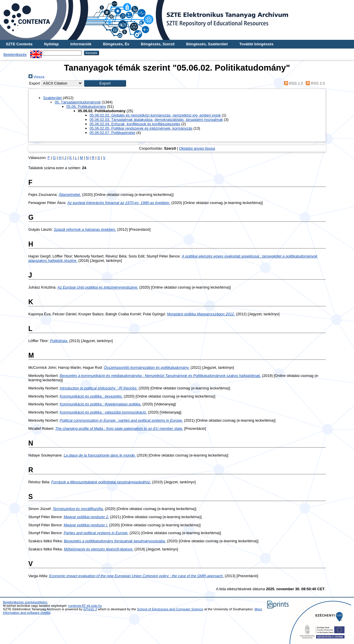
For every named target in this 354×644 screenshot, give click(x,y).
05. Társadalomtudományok (78, 102)
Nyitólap (51, 44)
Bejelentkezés (15, 54)
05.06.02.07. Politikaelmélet (113, 133)
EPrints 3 (90, 609)
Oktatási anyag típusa (197, 148)
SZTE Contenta (19, 44)
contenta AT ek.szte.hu (85, 606)
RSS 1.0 (293, 83)
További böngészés (256, 44)
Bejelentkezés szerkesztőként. (25, 602)
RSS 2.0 (315, 83)
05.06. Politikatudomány (86, 107)
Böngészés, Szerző (158, 44)
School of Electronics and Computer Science (170, 609)
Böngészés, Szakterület (207, 44)
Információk (81, 44)
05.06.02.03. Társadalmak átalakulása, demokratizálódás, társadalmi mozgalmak (156, 120)
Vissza (36, 77)
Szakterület (53, 98)
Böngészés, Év (116, 44)
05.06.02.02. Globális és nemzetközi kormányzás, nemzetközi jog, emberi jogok (155, 115)
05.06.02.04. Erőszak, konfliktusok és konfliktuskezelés (135, 124)
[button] (105, 83)
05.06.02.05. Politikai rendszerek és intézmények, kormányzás (141, 128)
